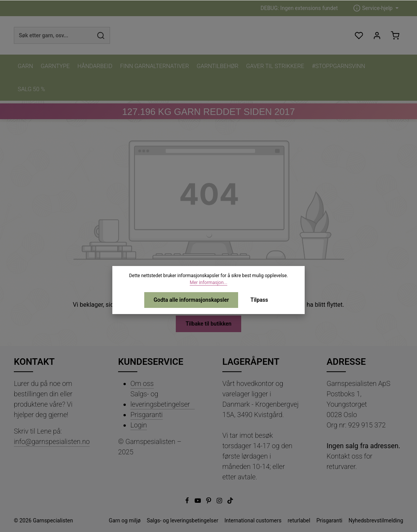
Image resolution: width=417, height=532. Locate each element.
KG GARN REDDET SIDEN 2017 (208, 112)
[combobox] (53, 35)
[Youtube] (198, 502)
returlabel (299, 520)
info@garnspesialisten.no (52, 441)
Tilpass (259, 300)
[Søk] (101, 35)
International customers (253, 520)
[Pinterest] (209, 502)
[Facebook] (188, 502)
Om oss (142, 383)
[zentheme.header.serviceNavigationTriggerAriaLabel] (376, 8)
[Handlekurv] (395, 36)
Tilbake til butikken (208, 324)
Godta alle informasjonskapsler (191, 300)
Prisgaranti (147, 415)
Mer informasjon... (208, 283)
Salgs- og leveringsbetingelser (160, 399)
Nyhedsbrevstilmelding (376, 520)
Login (139, 425)
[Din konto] (377, 36)
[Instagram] (220, 502)
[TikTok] (230, 502)
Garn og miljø (125, 520)
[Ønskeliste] (359, 36)
